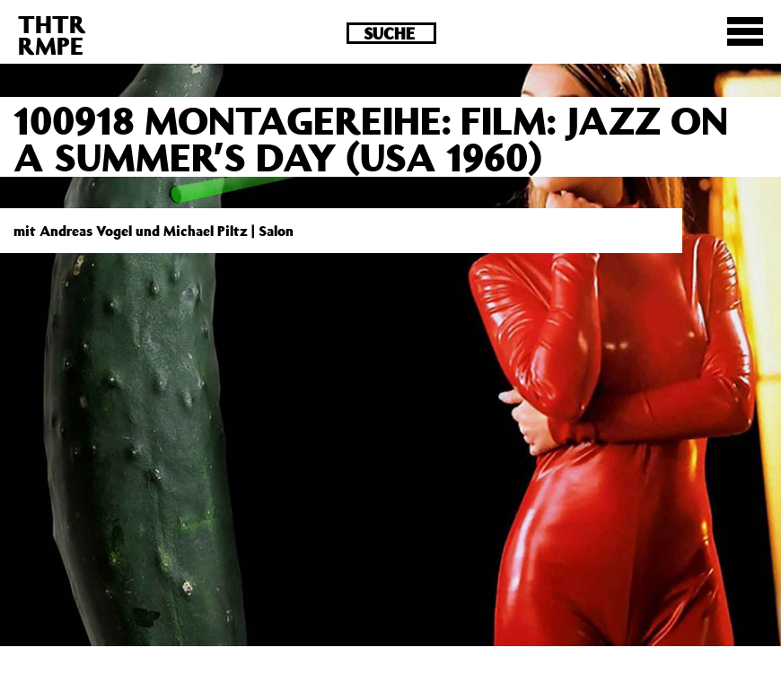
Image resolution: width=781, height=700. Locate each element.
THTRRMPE (52, 35)
